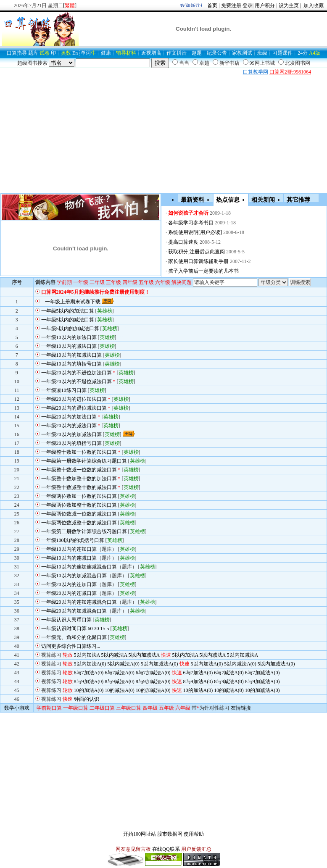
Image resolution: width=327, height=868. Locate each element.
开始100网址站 (140, 834)
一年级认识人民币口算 (66, 620)
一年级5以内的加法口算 (68, 311)
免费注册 (231, 5)
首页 (212, 5)
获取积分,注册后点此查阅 (196, 252)
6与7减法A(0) (120, 673)
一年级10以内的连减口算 (69, 558)
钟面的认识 (87, 699)
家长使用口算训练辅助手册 (198, 261)
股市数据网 (170, 834)
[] (70, 5)
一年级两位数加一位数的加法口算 (79, 496)
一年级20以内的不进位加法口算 (76, 373)
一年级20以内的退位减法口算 (74, 408)
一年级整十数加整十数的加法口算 (79, 479)
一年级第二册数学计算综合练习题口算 (84, 531)
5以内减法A (114, 655)
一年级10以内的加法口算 (69, 337)
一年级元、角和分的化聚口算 (74, 637)
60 (90, 629)
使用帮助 (194, 834)
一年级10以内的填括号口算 (71, 364)
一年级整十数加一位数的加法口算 (79, 452)
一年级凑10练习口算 (64, 390)
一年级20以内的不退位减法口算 (76, 381)
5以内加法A (87, 655)
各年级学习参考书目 (191, 223)
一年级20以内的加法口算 (69, 417)
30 (97, 629)
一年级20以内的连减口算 (69, 593)
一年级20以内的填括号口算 (71, 443)
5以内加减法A (144, 655)
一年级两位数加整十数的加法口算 (79, 505)
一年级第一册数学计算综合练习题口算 (84, 461)
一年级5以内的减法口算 (68, 320)
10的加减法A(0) (153, 690)
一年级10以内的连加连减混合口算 (79, 567)
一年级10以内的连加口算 (69, 549)
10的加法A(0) (89, 690)
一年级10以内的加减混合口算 (74, 576)
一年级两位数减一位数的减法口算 (79, 514)
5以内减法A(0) (123, 664)
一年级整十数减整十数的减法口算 (79, 487)
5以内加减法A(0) (160, 664)
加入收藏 (313, 5)
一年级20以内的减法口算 (69, 426)
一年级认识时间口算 (64, 629)
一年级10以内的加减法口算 (71, 355)
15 (103, 629)
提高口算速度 (183, 242)
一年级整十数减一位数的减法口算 (79, 470)
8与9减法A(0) (120, 681)
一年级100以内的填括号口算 (73, 540)
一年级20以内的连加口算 (69, 584)
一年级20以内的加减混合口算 (74, 611)
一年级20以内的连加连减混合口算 (79, 602)
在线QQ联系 (166, 849)
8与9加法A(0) (89, 681)
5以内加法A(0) (90, 664)
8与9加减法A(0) (153, 681)
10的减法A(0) (120, 690)
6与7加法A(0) (89, 673)
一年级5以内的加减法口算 (70, 329)
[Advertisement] (98, 72)
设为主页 (289, 5)
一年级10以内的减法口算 (69, 346)
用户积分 (265, 5)
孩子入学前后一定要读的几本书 (203, 271)
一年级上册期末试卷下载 (73, 302)
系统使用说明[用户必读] (195, 232)
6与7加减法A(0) (153, 673)
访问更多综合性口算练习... (71, 646)
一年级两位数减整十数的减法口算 (79, 523)
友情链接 (241, 708)
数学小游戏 (17, 708)
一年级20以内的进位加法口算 (74, 399)
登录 (248, 5)
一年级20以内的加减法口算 (71, 434)
